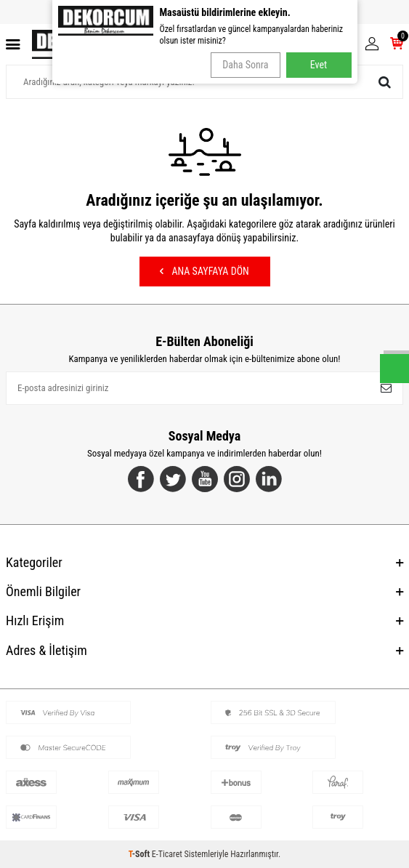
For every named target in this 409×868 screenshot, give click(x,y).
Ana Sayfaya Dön (204, 271)
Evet (319, 65)
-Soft (140, 854)
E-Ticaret (167, 854)
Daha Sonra (245, 65)
